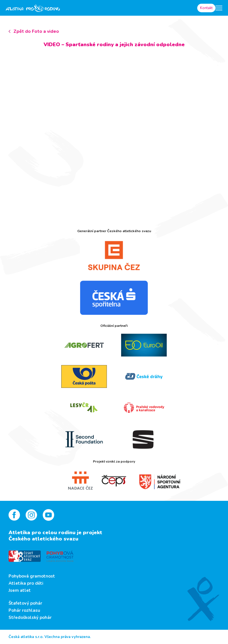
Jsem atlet (20, 590)
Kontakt (206, 8)
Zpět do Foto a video (36, 31)
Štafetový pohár (25, 603)
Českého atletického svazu (43, 539)
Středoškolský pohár (30, 617)
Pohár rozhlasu (24, 610)
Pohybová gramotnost (32, 576)
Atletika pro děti (26, 583)
